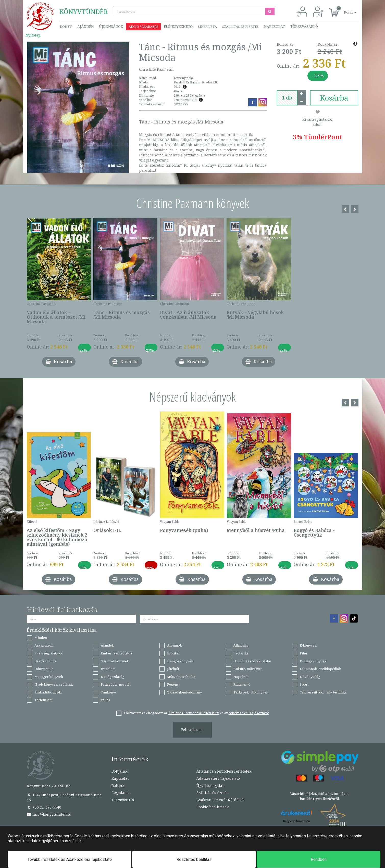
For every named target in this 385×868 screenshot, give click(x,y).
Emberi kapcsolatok (117, 653)
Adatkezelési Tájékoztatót (249, 713)
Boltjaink (119, 771)
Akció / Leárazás (144, 27)
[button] (344, 10)
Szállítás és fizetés (240, 27)
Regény (173, 684)
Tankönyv (109, 692)
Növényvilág (310, 677)
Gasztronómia (45, 661)
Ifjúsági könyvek (313, 661)
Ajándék (85, 26)
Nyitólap (33, 35)
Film (303, 653)
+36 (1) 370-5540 (44, 807)
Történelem (44, 700)
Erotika (173, 653)
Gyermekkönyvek (115, 661)
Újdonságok (111, 26)
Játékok (173, 669)
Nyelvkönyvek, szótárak (54, 684)
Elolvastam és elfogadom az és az (196, 713)
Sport (304, 684)
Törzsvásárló (304, 26)
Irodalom (108, 669)
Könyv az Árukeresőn (297, 821)
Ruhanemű (242, 684)
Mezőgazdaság (113, 677)
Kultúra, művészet (248, 669)
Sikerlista (207, 27)
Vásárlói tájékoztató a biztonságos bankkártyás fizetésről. (320, 796)
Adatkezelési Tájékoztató (218, 778)
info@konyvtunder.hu (49, 814)
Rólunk (118, 785)
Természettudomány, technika (323, 692)
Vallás (105, 700)
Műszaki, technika (181, 677)
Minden (41, 638)
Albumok (175, 645)
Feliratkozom (192, 730)
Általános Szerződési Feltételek (224, 771)
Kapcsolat (275, 26)
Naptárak (241, 677)
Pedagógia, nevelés (116, 684)
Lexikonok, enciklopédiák (320, 669)
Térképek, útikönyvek (251, 692)
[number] (287, 98)
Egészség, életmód (49, 653)
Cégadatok (121, 793)
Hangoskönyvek (180, 661)
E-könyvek (308, 645)
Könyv (66, 27)
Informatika (44, 669)
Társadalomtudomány (184, 692)
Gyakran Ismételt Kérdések (220, 800)
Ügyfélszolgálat (210, 785)
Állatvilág (241, 645)
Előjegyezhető (178, 26)
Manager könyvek (49, 677)
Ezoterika (241, 653)
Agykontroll (44, 645)
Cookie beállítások (213, 807)
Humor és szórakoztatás (252, 661)
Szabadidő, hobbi (48, 692)
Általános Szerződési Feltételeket (194, 713)
